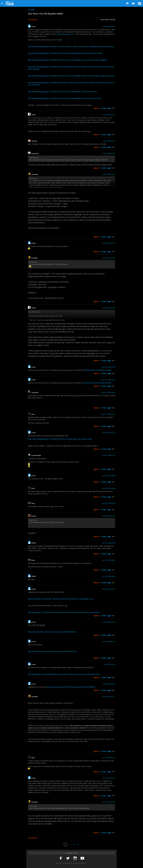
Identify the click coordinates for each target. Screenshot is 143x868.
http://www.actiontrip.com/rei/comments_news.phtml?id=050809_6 (71, 687)
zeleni (34, 115)
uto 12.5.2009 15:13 (109, 778)
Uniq (33, 414)
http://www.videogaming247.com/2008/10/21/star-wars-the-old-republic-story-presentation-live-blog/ (65, 53)
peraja (34, 516)
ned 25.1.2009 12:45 (109, 456)
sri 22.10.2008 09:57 (109, 27)
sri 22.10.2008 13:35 (109, 258)
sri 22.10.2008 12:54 (109, 141)
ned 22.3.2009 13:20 (109, 589)
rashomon (35, 393)
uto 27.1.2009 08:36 (109, 576)
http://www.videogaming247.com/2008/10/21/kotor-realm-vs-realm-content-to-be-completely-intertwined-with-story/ (71, 46)
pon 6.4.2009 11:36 (109, 622)
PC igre (31, 10)
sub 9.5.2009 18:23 (109, 684)
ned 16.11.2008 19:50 (108, 367)
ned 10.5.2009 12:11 (109, 697)
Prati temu (105, 20)
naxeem (34, 141)
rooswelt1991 (36, 456)
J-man (33, 27)
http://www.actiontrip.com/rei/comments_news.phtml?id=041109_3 (52, 651)
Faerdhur (35, 174)
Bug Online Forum (10, 3)
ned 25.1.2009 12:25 (109, 433)
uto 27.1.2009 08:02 (109, 560)
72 (74, 845)
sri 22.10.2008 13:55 (109, 308)
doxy (34, 503)
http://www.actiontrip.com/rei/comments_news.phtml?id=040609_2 (52, 632)
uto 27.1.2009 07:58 (109, 543)
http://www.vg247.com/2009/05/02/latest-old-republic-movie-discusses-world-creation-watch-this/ (64, 674)
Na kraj (113, 20)
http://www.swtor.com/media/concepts (97, 370)
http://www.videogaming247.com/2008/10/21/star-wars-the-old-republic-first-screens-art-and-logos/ (65, 98)
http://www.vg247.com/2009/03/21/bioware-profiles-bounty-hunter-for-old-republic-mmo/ (61, 599)
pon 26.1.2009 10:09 (109, 488)
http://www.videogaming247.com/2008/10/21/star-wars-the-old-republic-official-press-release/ (62, 92)
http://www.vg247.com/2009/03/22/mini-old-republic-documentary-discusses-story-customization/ (64, 612)
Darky (33, 243)
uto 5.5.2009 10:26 (109, 664)
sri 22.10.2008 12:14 (109, 115)
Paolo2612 (35, 154)
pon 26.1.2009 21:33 (109, 516)
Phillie (34, 543)
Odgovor (96, 108)
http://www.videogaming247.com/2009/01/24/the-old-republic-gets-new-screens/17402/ (60, 439)
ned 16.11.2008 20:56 (108, 393)
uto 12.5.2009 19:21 (109, 802)
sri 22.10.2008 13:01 (109, 154)
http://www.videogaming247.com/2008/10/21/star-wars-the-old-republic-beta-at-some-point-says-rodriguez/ (68, 60)
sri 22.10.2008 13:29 (109, 243)
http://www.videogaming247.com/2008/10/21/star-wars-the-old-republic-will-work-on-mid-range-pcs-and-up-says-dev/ (71, 76)
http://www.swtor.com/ (66, 34)
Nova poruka (32, 20)
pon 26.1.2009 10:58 (109, 503)
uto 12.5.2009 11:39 (109, 758)
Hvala (104, 108)
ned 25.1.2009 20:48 (109, 476)
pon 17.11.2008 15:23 (108, 414)
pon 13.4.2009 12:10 (109, 642)
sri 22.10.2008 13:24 (109, 174)
